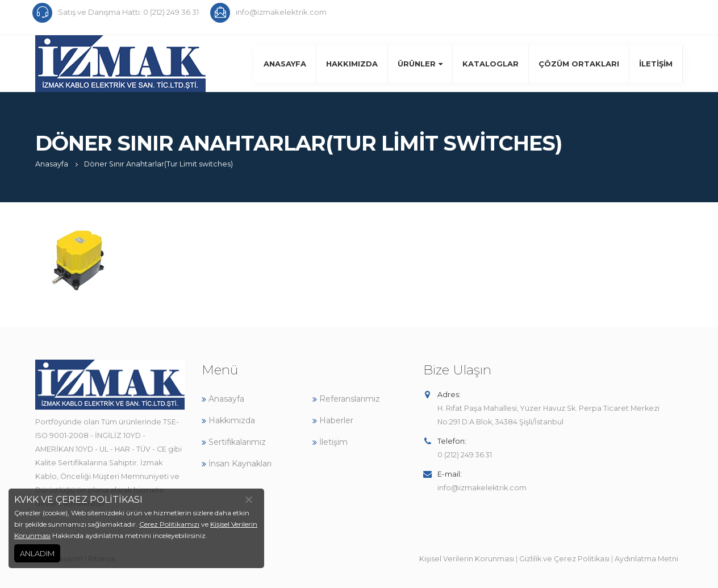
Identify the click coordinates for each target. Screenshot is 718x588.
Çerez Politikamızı (169, 524)
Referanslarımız (346, 399)
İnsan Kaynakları (237, 464)
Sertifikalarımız (234, 442)
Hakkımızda (352, 64)
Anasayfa (285, 64)
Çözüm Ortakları (579, 64)
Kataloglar (491, 64)
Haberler (333, 420)
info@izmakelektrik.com (482, 488)
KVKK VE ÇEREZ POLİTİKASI (78, 500)
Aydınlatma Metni (646, 559)
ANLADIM (37, 553)
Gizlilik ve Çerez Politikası (564, 559)
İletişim (656, 64)
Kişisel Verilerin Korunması (467, 559)
